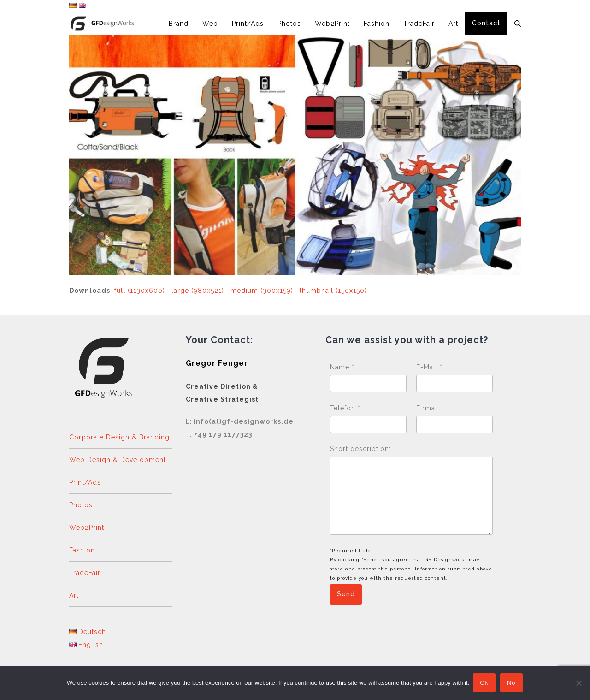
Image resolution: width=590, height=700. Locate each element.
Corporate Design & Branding (119, 437)
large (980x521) (198, 291)
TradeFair (85, 573)
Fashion (82, 550)
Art (74, 595)
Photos (81, 505)
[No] (578, 683)
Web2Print (87, 528)
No (512, 684)
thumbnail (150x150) (333, 291)
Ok (485, 684)
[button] (518, 24)
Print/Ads (85, 482)
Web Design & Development (118, 460)
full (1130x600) (140, 291)
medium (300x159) (262, 291)
